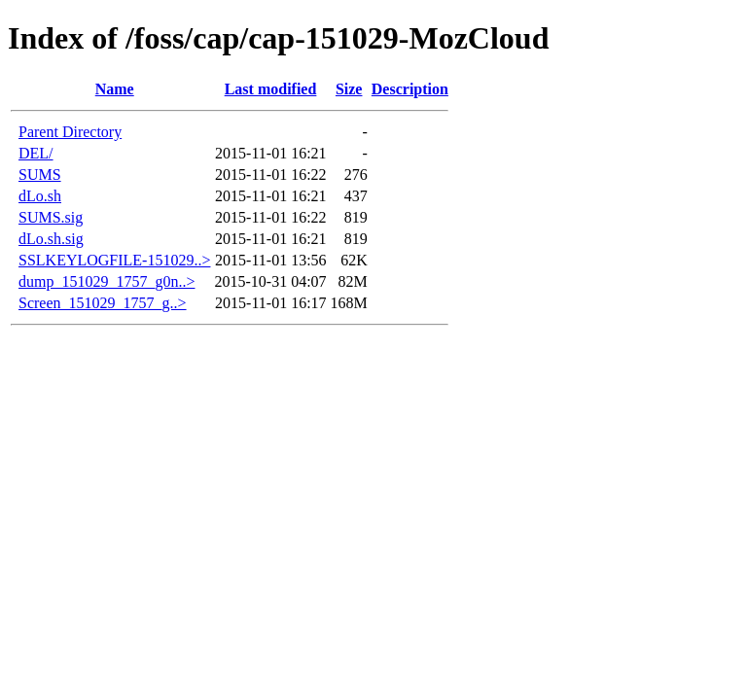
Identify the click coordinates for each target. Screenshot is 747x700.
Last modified (271, 89)
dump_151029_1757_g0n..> (107, 281)
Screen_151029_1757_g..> (103, 303)
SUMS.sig (51, 217)
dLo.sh (40, 196)
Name (115, 89)
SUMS (40, 175)
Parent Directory (70, 132)
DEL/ (36, 153)
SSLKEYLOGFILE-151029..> (114, 260)
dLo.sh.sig (51, 239)
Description (410, 89)
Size (349, 89)
